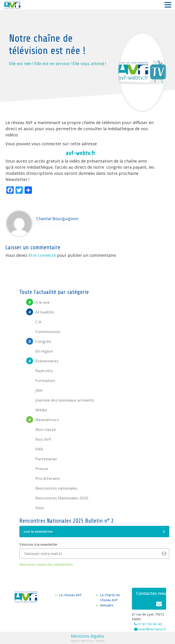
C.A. (34, 322)
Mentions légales (87, 636)
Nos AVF (39, 439)
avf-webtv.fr (81, 153)
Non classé (41, 429)
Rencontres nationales (52, 488)
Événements (42, 361)
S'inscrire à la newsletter (39, 544)
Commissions (43, 332)
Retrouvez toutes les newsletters (46, 564)
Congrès (39, 341)
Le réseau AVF (70, 595)
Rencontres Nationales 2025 (57, 498)
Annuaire (107, 605)
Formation (41, 381)
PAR (35, 449)
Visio (35, 508)
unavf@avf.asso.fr (152, 629)
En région (40, 351)
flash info (40, 371)
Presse (37, 469)
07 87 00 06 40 (150, 624)
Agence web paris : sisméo (88, 641)
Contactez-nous (151, 600)
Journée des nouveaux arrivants (60, 400)
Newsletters (42, 420)
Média (37, 410)
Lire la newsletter (94, 532)
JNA (34, 390)
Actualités (40, 312)
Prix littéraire (43, 478)
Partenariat (42, 459)
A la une (38, 302)
